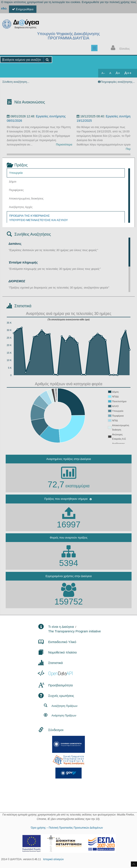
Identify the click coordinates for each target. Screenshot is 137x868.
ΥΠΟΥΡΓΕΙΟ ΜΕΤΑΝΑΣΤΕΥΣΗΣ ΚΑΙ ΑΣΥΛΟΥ (39, 220)
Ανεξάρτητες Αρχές (21, 207)
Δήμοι (13, 182)
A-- (103, 73)
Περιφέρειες (16, 190)
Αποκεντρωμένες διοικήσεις (26, 198)
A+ (118, 73)
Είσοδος (119, 48)
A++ (128, 73)
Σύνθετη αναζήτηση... (16, 82)
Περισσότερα (64, 144)
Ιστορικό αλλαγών (53, 859)
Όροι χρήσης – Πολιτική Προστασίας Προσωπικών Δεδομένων (67, 828)
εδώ (4, 8)
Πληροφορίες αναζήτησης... (118, 82)
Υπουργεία (16, 173)
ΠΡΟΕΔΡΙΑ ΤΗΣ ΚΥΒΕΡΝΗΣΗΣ (29, 216)
